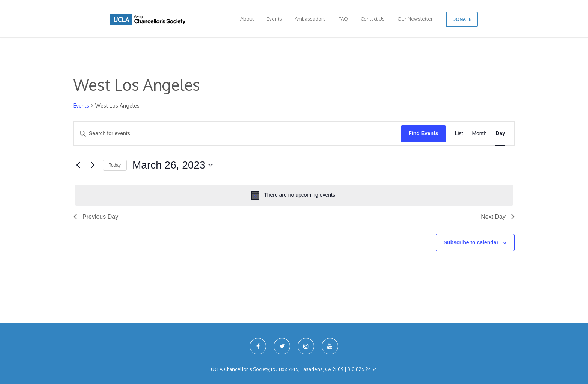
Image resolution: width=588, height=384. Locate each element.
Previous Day (96, 217)
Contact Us (373, 19)
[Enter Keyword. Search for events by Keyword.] (237, 134)
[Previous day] (78, 165)
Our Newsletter (415, 19)
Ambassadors (310, 19)
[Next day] (93, 165)
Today (115, 165)
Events (274, 19)
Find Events (423, 133)
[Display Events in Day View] (500, 134)
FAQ (343, 19)
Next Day (498, 217)
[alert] (294, 195)
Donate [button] (462, 19)
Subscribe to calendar (471, 242)
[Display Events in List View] (459, 134)
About (247, 19)
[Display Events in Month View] (479, 134)
